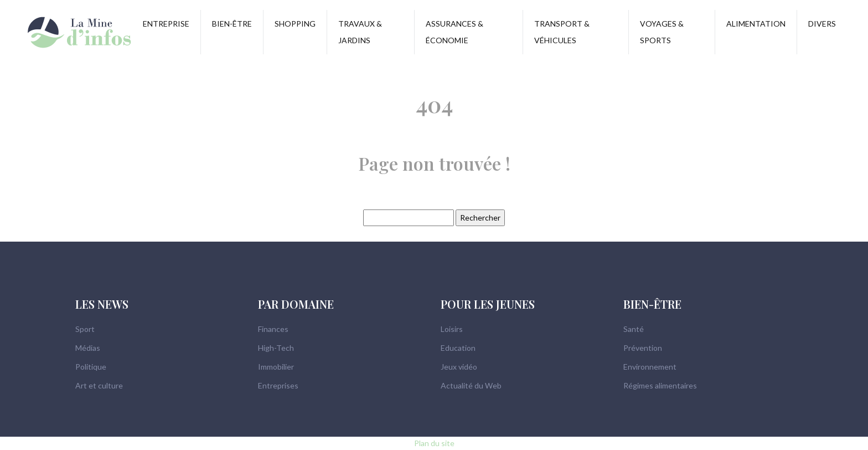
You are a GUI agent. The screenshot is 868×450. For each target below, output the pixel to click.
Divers (822, 24)
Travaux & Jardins (360, 32)
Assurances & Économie (454, 32)
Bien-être (232, 24)
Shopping (295, 24)
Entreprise (166, 24)
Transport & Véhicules (562, 32)
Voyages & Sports (662, 32)
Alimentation (756, 24)
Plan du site (434, 443)
